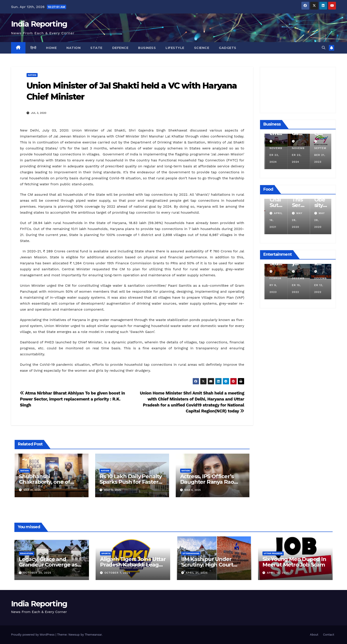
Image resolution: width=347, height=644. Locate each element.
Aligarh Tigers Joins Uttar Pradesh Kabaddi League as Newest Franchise (133, 565)
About (314, 635)
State (96, 48)
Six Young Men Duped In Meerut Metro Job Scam (294, 562)
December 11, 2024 (275, 155)
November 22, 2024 (298, 155)
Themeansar (93, 635)
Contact (329, 635)
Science (202, 48)
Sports (106, 553)
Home (51, 48)
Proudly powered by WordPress (33, 635)
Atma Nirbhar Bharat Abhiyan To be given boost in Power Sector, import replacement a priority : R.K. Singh (72, 399)
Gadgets (228, 48)
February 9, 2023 (297, 285)
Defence (120, 48)
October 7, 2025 (117, 573)
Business (147, 48)
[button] (324, 48)
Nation (73, 48)
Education (27, 553)
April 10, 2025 (278, 573)
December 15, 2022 (320, 285)
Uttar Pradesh (273, 553)
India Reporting (39, 24)
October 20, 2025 (37, 573)
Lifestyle (175, 48)
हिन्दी (33, 48)
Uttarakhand (191, 553)
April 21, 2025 (197, 573)
